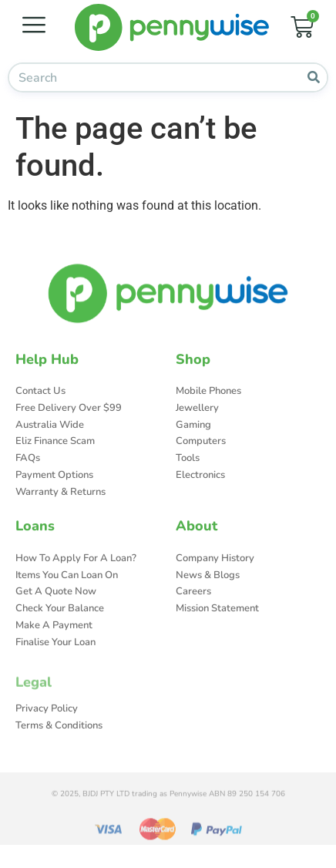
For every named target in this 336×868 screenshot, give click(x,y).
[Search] (313, 77)
